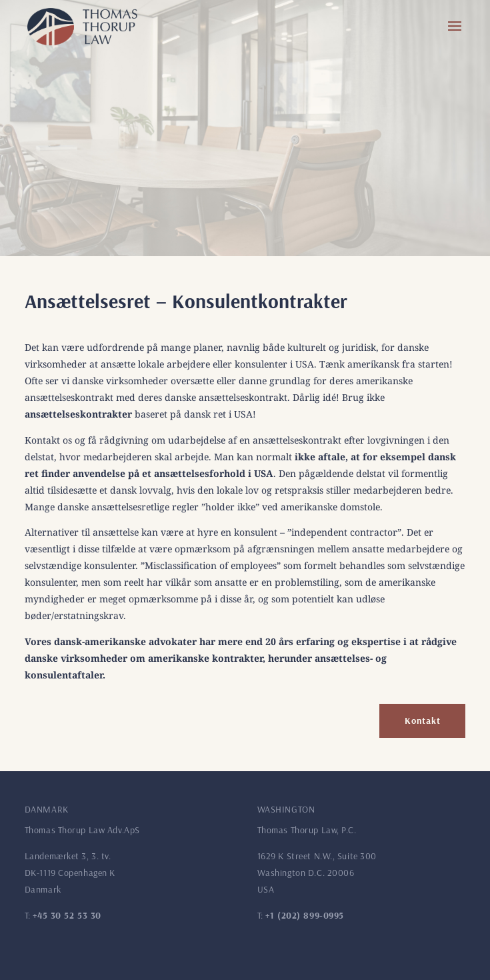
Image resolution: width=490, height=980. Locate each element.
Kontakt (422, 720)
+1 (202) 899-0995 (305, 915)
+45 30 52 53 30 (67, 915)
